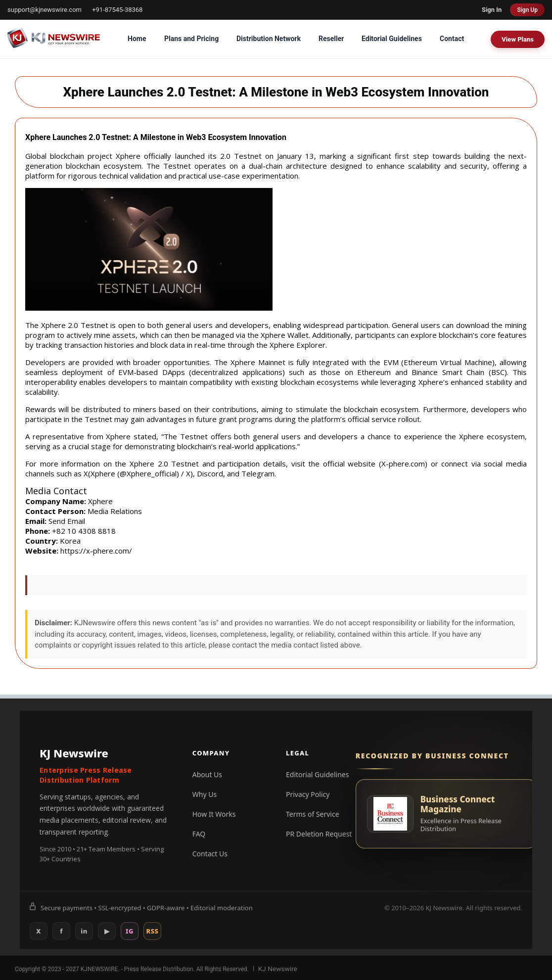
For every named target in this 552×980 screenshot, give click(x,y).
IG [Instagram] (130, 931)
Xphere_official (152, 473)
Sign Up (527, 10)
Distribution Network (269, 39)
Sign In (492, 10)
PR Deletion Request (319, 834)
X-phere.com (403, 464)
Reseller (331, 39)
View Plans (518, 39)
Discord (210, 473)
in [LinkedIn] (84, 931)
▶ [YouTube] (107, 931)
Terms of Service (313, 814)
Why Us (205, 794)
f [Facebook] (61, 931)
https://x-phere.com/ (96, 551)
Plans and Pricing (191, 39)
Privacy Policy (308, 794)
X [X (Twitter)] (39, 931)
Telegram (258, 473)
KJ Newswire (276, 968)
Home (137, 39)
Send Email (67, 521)
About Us (207, 774)
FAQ (199, 834)
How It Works (214, 814)
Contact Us (210, 854)
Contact (452, 39)
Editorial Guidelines (392, 39)
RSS (153, 931)
